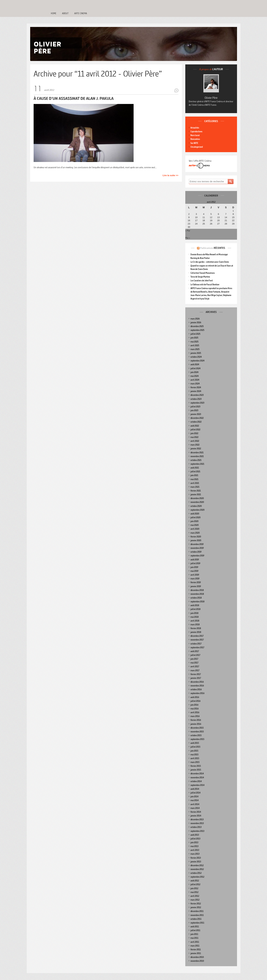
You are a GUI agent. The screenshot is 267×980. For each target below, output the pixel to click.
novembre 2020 (197, 502)
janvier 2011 (196, 953)
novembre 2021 (197, 456)
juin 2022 (194, 433)
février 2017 (196, 674)
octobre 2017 (196, 644)
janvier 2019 (196, 586)
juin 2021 (194, 475)
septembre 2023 (197, 403)
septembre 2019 (197, 556)
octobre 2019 (196, 552)
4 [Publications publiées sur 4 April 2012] (204, 214)
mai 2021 (194, 479)
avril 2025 (195, 345)
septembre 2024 (197, 361)
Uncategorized (197, 147)
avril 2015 (195, 758)
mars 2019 (195, 579)
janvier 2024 (196, 391)
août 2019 (195, 560)
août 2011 (195, 927)
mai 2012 (194, 892)
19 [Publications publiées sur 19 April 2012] (211, 221)
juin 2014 (194, 797)
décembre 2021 (197, 453)
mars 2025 (195, 349)
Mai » (188, 238)
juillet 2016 (195, 701)
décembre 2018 (197, 590)
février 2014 (196, 812)
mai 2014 (195, 800)
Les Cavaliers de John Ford (201, 281)
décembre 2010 (197, 957)
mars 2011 (195, 946)
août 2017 (195, 651)
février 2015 (196, 766)
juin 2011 (194, 934)
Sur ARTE (194, 143)
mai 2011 (194, 938)
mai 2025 (194, 342)
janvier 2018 (196, 632)
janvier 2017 (196, 678)
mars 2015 (195, 762)
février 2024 (196, 387)
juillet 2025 (195, 334)
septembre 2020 (197, 510)
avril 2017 (195, 666)
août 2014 (195, 789)
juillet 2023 (195, 407)
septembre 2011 (197, 923)
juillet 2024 (195, 368)
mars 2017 (195, 670)
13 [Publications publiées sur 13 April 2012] (218, 217)
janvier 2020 (196, 540)
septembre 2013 (197, 831)
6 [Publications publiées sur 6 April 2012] (218, 214)
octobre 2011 (196, 919)
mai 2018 (195, 617)
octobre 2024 (196, 357)
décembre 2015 (197, 728)
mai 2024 (195, 376)
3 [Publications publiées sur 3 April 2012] (196, 214)
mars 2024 (195, 384)
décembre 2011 (197, 911)
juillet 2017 (195, 655)
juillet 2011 (195, 930)
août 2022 (195, 426)
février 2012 (196, 904)
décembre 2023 (197, 395)
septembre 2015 (197, 739)
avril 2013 (195, 850)
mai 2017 (194, 663)
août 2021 (195, 468)
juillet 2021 (195, 472)
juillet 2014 (195, 793)
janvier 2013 (196, 862)
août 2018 (195, 605)
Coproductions (196, 132)
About (65, 13)
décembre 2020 (197, 498)
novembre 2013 (197, 823)
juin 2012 (194, 888)
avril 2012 (195, 896)
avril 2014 (195, 804)
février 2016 (196, 720)
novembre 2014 (197, 778)
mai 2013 (194, 846)
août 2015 (195, 743)
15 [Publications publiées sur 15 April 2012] (233, 217)
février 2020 (196, 537)
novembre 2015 (197, 732)
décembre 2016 (197, 682)
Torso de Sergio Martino (200, 277)
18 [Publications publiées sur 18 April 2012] (204, 221)
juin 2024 (194, 372)
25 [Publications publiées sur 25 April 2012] (204, 224)
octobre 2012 (196, 873)
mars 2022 (195, 445)
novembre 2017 (197, 640)
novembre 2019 (197, 548)
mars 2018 (195, 625)
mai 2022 (194, 437)
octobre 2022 (196, 422)
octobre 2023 (196, 399)
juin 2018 (194, 613)
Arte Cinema (81, 13)
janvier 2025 (196, 353)
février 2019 (196, 582)
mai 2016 (195, 709)
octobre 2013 (196, 827)
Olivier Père (211, 98)
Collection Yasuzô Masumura (203, 273)
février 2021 (196, 491)
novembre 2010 (197, 961)
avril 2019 (195, 575)
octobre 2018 (196, 598)
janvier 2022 (196, 449)
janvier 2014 (196, 816)
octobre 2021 (196, 460)
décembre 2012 (197, 865)
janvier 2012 (196, 907)
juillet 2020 (195, 517)
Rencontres (195, 139)
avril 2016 (195, 712)
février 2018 (196, 628)
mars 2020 (195, 533)
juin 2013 (194, 842)
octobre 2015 (196, 735)
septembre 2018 (197, 602)
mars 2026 (195, 319)
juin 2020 (194, 521)
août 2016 (195, 697)
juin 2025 (194, 338)
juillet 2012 (195, 884)
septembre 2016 (197, 693)
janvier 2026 (196, 322)
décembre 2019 (197, 544)
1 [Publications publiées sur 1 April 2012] (233, 211)
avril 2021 (195, 483)
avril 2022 (195, 441)
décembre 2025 (197, 326)
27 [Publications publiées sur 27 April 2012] (218, 224)
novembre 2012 (197, 869)
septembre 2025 (197, 330)
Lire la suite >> (170, 175)
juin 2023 (194, 410)
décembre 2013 (197, 819)
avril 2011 (195, 942)
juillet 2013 (195, 839)
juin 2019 (194, 567)
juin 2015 (194, 751)
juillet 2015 (195, 747)
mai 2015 (194, 755)
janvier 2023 (196, 414)
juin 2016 (194, 705)
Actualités (195, 128)
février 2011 (196, 950)
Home (54, 13)
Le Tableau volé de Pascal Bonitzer (205, 285)
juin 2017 (194, 659)
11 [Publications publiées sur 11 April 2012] (204, 217)
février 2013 (196, 858)
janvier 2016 (196, 724)
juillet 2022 (195, 430)
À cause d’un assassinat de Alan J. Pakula (74, 98)
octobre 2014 (196, 781)
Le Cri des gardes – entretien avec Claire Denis (210, 262)
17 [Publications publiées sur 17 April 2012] (196, 221)
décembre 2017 (197, 636)
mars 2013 (195, 854)
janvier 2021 (196, 494)
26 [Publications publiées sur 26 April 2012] (211, 224)
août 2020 (195, 514)
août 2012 (195, 881)
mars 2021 (195, 487)
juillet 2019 (195, 563)
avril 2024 (195, 380)
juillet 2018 (195, 609)
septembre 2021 (197, 464)
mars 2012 (195, 900)
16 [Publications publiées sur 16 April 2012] (189, 221)
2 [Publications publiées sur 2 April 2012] (189, 214)
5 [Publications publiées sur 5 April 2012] (211, 214)
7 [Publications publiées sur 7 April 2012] (226, 214)
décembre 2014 (197, 774)
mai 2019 (194, 571)
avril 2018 (195, 621)
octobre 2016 (196, 689)
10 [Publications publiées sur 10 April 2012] (196, 217)
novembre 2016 (197, 686)
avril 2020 (195, 529)
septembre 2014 (197, 785)
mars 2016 (195, 716)
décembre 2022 (197, 418)
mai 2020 (195, 525)
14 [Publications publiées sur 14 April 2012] (226, 217)
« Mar (188, 231)
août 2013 (195, 835)
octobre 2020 (196, 506)
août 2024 (195, 364)
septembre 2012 (197, 877)
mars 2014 (195, 808)
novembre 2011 (197, 915)
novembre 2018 (197, 594)
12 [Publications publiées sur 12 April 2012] (211, 217)
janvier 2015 (196, 770)
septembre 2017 (197, 647)
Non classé (195, 135)
